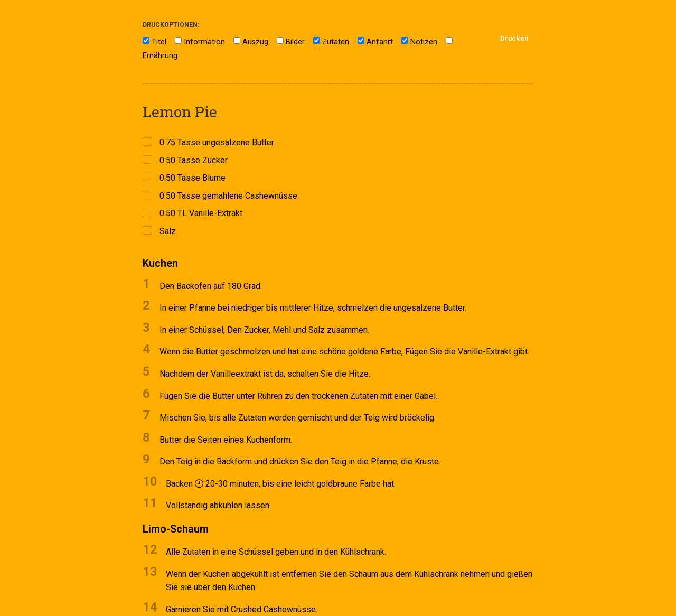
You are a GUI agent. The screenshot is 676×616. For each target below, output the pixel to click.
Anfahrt (380, 42)
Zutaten (336, 42)
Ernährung (160, 56)
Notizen (424, 42)
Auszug (255, 42)
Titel (159, 42)
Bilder (295, 42)
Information (204, 42)
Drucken (514, 38)
